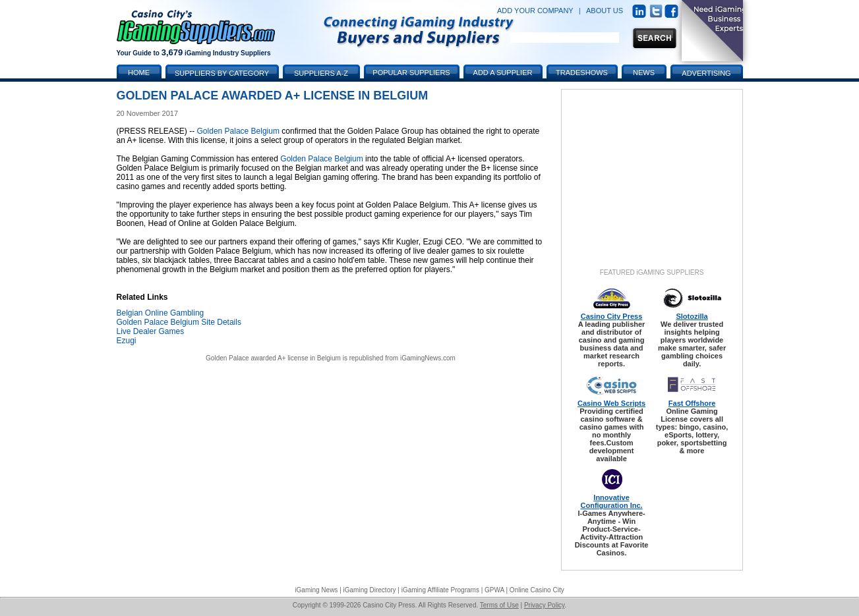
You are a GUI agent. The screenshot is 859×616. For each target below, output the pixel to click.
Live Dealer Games (151, 331)
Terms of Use (499, 605)
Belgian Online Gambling (161, 313)
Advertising (706, 73)
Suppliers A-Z (321, 73)
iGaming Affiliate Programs (440, 590)
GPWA (494, 590)
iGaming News (316, 590)
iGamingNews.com (428, 358)
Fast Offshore (692, 403)
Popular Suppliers (411, 72)
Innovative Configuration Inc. (612, 501)
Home (139, 72)
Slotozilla (692, 316)
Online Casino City (537, 590)
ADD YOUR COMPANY (535, 11)
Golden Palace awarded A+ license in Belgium (273, 358)
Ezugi (127, 341)
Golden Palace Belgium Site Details (179, 322)
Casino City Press (612, 316)
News (644, 72)
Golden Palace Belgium (238, 131)
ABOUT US (605, 11)
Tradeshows (582, 72)
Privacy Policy (545, 605)
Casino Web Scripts (611, 403)
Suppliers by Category (222, 73)
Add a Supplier (503, 72)
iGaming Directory (370, 590)
